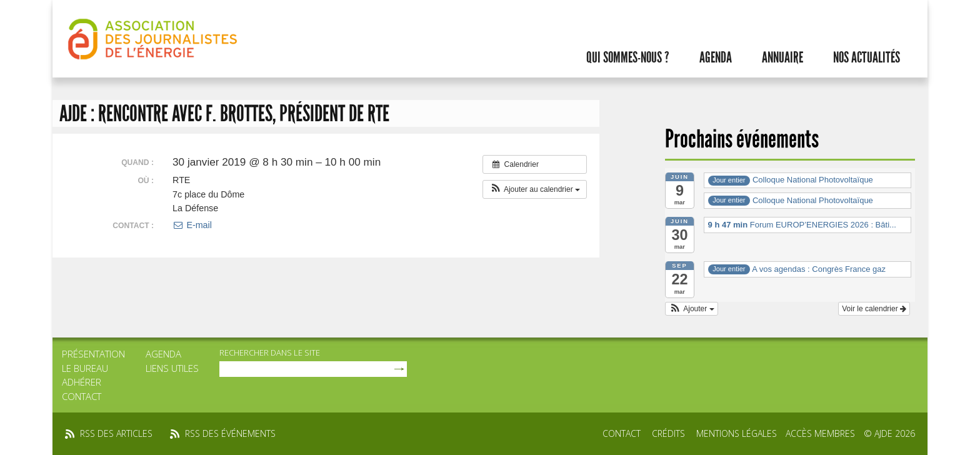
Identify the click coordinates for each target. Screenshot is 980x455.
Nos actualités (867, 57)
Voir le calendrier (874, 309)
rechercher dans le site (270, 352)
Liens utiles (172, 368)
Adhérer (82, 382)
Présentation (93, 354)
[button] (535, 189)
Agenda (716, 57)
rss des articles (116, 433)
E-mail (192, 225)
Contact (82, 396)
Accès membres (820, 433)
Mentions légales (737, 433)
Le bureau (85, 368)
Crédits (668, 433)
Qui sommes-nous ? (628, 57)
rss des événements (230, 433)
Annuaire (782, 57)
